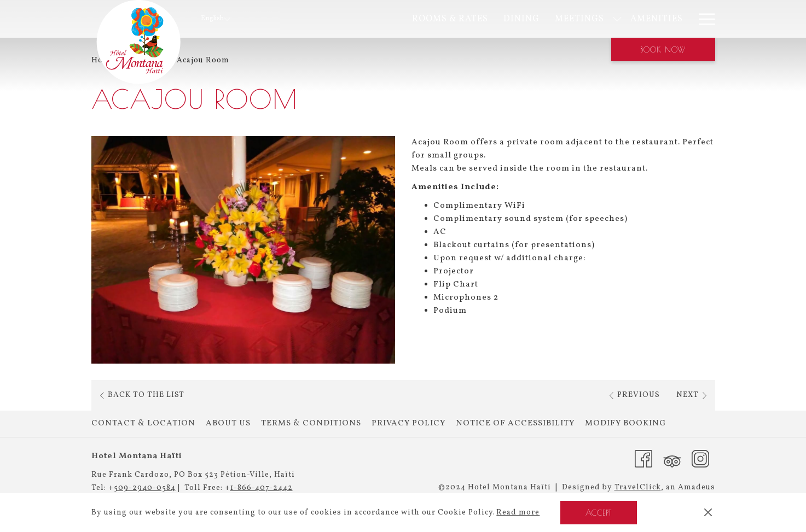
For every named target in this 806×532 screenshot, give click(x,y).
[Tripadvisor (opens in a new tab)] (672, 459)
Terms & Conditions (311, 423)
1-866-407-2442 (262, 488)
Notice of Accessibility (515, 423)
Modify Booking (625, 423)
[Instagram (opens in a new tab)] (700, 459)
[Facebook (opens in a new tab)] (643, 459)
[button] (243, 250)
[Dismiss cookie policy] (708, 513)
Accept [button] (599, 513)
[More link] (703, 19)
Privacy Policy (408, 423)
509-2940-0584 (145, 488)
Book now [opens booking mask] (663, 50)
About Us (228, 423)
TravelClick (638, 487)
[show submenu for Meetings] (509, 19)
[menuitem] (342, 19)
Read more (518, 513)
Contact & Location (143, 423)
